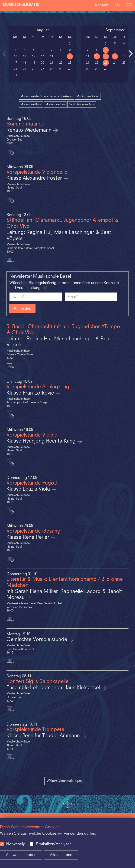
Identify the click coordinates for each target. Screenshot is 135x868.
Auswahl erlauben (21, 855)
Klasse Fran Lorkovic (31, 393)
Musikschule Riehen (88, 96)
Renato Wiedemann (30, 130)
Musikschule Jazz (55, 105)
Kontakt (102, 5)
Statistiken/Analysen (54, 844)
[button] (67, 804)
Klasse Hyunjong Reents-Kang (42, 441)
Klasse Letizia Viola (29, 489)
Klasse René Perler (28, 537)
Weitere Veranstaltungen (64, 781)
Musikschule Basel (31, 105)
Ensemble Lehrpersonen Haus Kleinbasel (54, 688)
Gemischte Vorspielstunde (38, 640)
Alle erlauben (61, 855)
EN (117, 5)
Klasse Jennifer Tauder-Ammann (44, 736)
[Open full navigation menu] (129, 5)
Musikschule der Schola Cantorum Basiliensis (47, 96)
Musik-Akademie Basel (82, 105)
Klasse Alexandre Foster (35, 178)
